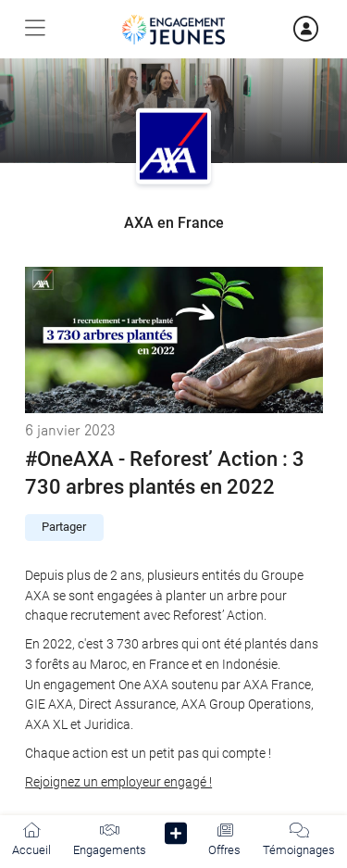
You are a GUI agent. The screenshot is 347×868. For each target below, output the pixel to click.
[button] (176, 837)
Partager (64, 527)
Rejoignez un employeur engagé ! (118, 782)
